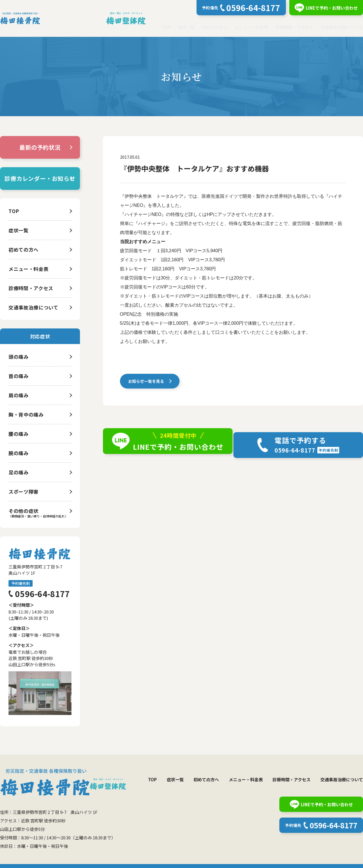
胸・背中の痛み (26, 414)
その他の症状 (24, 511)
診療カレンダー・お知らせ (40, 178)
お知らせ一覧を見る (147, 382)
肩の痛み (19, 395)
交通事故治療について (342, 27)
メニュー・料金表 (251, 27)
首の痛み (19, 376)
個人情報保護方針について (36, 860)
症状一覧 (186, 27)
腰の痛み (19, 434)
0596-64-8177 (42, 594)
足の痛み (19, 472)
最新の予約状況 (40, 147)
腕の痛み (19, 453)
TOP (166, 27)
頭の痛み (19, 357)
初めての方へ (215, 27)
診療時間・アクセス (294, 27)
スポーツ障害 (24, 492)
